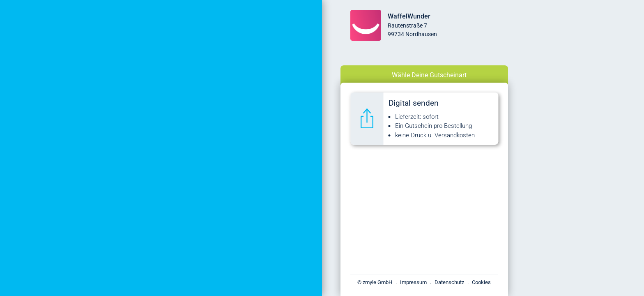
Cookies (481, 282)
